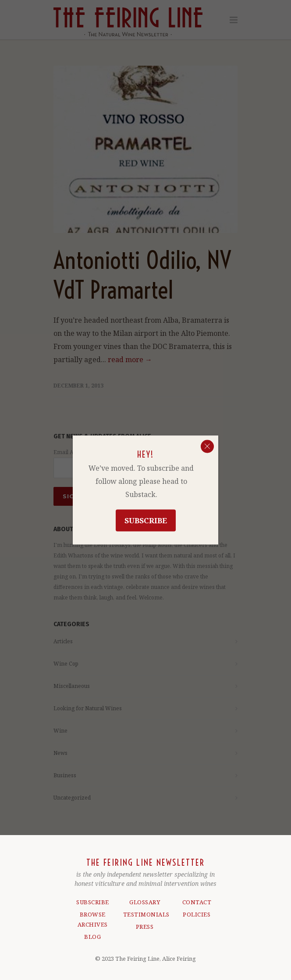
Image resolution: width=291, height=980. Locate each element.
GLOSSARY (145, 902)
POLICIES (197, 914)
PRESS (145, 927)
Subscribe (146, 520)
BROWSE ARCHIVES (93, 919)
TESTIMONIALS (145, 914)
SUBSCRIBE (93, 902)
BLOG (92, 937)
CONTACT (197, 902)
